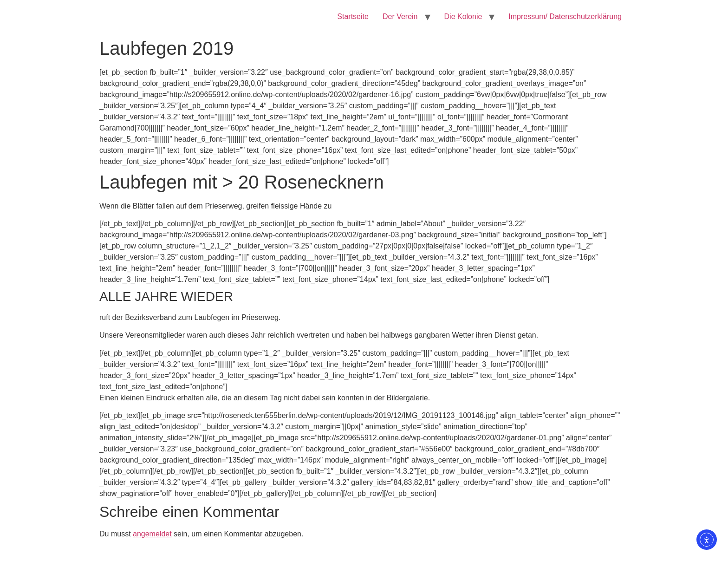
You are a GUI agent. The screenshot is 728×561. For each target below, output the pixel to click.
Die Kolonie (463, 16)
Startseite (353, 16)
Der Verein (400, 16)
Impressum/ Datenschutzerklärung (565, 16)
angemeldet (152, 534)
